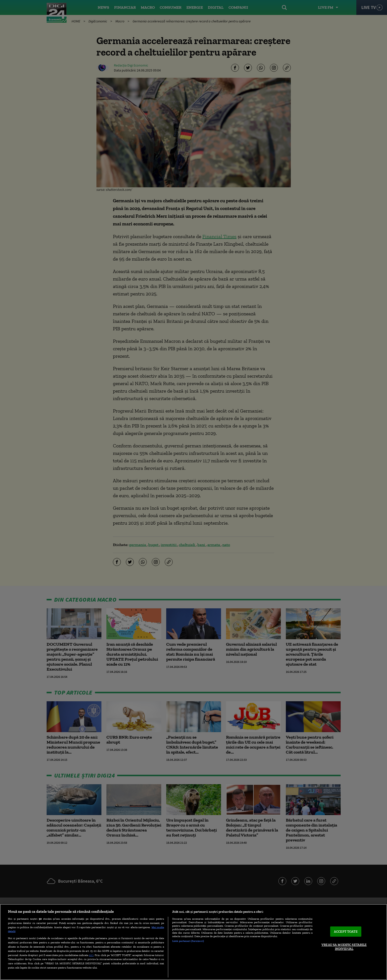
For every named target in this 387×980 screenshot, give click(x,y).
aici (91, 955)
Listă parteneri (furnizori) (188, 941)
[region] (193, 942)
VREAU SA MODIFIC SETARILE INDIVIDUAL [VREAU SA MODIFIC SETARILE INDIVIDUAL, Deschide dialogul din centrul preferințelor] (344, 947)
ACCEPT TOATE (346, 932)
